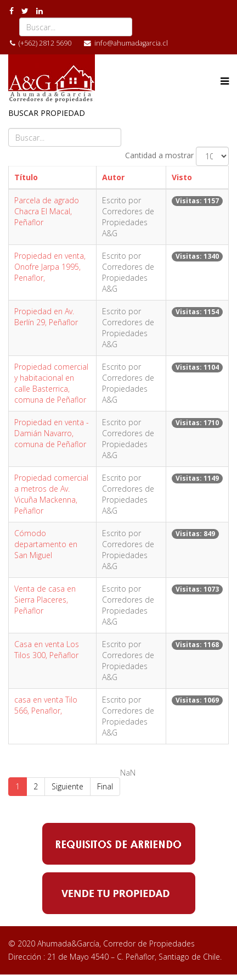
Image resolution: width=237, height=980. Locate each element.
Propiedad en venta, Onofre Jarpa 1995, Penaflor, (50, 267)
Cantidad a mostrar (159, 155)
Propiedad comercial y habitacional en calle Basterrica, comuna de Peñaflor (51, 383)
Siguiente (67, 786)
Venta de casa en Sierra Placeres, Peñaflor (45, 600)
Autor (113, 177)
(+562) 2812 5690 (45, 43)
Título (26, 177)
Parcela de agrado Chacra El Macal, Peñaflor (47, 211)
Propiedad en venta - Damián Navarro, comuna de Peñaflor (52, 433)
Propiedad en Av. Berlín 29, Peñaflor (46, 317)
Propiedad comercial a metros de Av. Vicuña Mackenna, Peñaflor (51, 494)
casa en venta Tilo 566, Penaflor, (46, 705)
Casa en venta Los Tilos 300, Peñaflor (47, 650)
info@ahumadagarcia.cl (131, 43)
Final (105, 786)
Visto (182, 177)
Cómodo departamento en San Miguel (46, 544)
